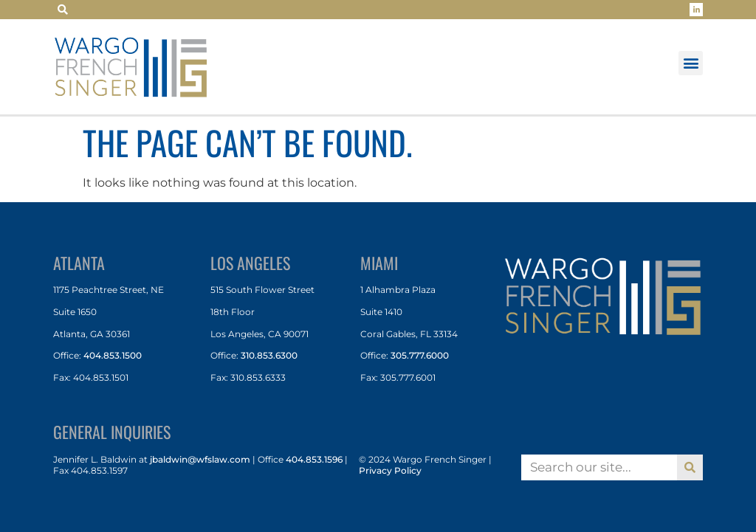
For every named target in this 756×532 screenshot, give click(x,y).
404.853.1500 (113, 355)
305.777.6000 (420, 355)
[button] (63, 10)
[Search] (690, 467)
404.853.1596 (314, 459)
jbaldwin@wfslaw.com (200, 459)
